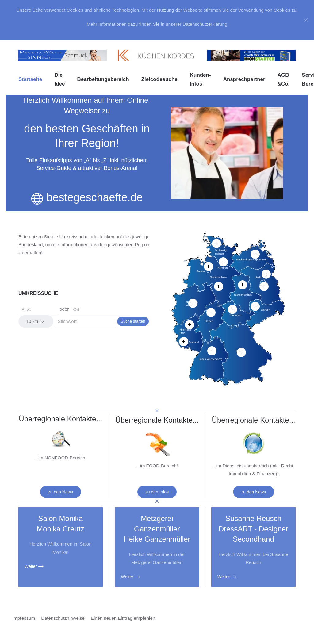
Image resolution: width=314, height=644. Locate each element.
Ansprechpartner (244, 79)
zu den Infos (157, 492)
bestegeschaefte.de (94, 197)
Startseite (30, 79)
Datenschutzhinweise (63, 618)
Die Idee (59, 80)
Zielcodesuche (159, 79)
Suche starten (133, 321)
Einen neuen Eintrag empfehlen (123, 618)
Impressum (24, 618)
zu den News (61, 492)
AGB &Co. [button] (284, 80)
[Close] (306, 20)
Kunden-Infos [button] (200, 80)
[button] (193, 303)
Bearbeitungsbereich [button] (103, 79)
